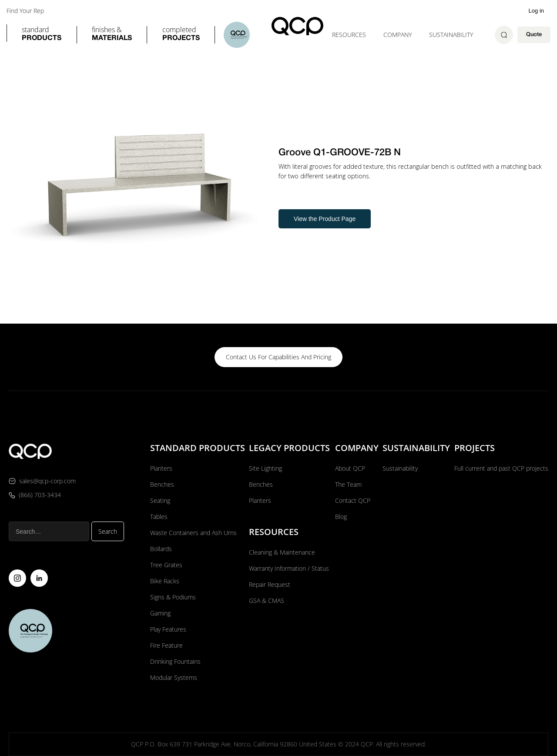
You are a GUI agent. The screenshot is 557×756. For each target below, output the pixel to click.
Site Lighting (265, 468)
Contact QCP (353, 500)
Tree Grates (166, 565)
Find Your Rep (25, 11)
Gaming (160, 613)
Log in (536, 11)
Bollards (161, 549)
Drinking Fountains (175, 661)
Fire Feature (166, 645)
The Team (348, 484)
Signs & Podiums (173, 597)
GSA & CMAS (267, 600)
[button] (42, 35)
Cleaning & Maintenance (282, 552)
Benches (162, 484)
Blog (341, 517)
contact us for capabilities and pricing (278, 357)
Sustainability (451, 35)
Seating (160, 500)
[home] (297, 26)
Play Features (168, 629)
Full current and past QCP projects (501, 468)
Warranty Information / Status (290, 568)
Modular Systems (174, 677)
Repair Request (270, 584)
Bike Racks (165, 581)
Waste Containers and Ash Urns (193, 533)
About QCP (350, 468)
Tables (159, 517)
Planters (161, 468)
